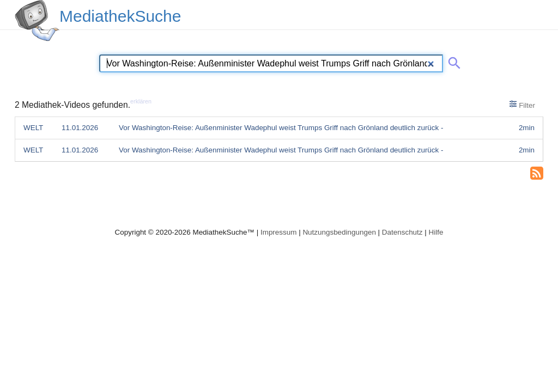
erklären (141, 101)
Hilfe (436, 232)
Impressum (278, 232)
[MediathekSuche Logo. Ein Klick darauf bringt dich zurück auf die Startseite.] (37, 21)
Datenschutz (402, 232)
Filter (522, 105)
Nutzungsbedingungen (339, 232)
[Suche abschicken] (452, 61)
